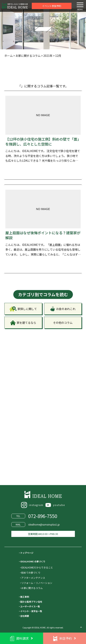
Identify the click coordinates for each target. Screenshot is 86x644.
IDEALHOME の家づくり (33, 561)
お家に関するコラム (32, 588)
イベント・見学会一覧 (31, 611)
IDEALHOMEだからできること (37, 567)
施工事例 (25, 597)
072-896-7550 (43, 516)
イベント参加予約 (52, 6)
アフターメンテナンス (33, 578)
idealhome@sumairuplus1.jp (44, 524)
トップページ (27, 553)
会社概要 (25, 616)
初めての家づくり (31, 573)
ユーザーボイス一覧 (30, 606)
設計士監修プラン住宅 (31, 602)
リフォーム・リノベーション (37, 583)
